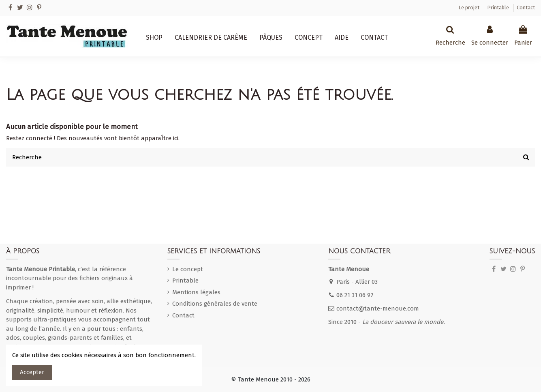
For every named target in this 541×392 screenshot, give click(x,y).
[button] (154, 38)
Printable (499, 7)
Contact (526, 7)
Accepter (32, 372)
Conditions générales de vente (215, 304)
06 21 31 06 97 (355, 295)
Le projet (469, 7)
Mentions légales (196, 292)
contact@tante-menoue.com (378, 308)
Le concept (188, 269)
